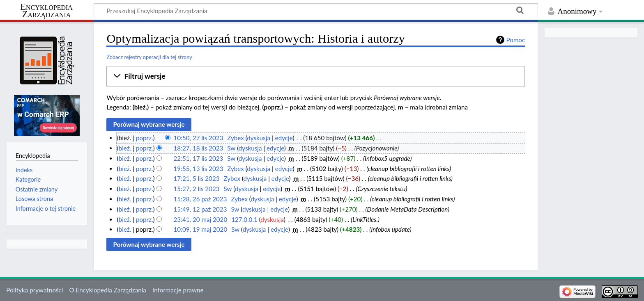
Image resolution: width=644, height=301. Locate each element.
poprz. (145, 138)
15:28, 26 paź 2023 (200, 199)
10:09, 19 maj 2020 (201, 229)
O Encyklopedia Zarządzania (108, 290)
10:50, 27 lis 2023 (199, 138)
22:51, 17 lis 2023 (199, 158)
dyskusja (259, 138)
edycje (284, 138)
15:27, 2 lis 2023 (197, 189)
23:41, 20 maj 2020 (201, 219)
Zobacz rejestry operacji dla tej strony (149, 57)
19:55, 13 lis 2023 (199, 169)
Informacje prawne (178, 290)
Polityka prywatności (34, 290)
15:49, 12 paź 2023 (200, 209)
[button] (316, 76)
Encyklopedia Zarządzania (46, 11)
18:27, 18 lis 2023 (199, 148)
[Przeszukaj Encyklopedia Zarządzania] (316, 10)
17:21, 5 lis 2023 (197, 178)
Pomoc (516, 40)
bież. (125, 148)
